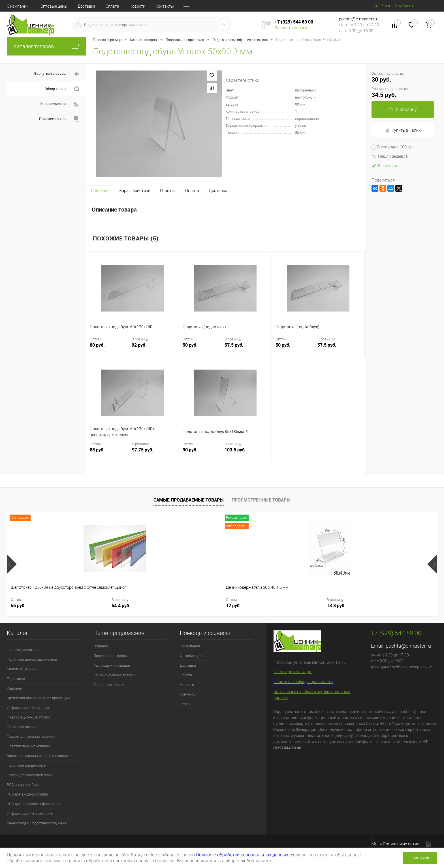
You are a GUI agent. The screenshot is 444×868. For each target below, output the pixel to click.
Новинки (101, 646)
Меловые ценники (22, 669)
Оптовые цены (54, 6)
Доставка (87, 6)
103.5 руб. (235, 450)
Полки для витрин (22, 727)
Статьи (186, 704)
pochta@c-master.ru (358, 19)
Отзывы (168, 191)
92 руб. (139, 345)
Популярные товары (111, 656)
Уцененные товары (109, 685)
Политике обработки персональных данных (242, 855)
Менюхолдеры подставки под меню (37, 823)
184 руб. (403, 606)
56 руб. (18, 606)
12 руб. (104, 606)
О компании (18, 6)
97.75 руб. (143, 450)
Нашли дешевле (389, 156)
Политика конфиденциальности (303, 682)
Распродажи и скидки (112, 665)
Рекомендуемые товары (114, 675)
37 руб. (190, 606)
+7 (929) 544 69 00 (294, 22)
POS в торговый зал (24, 785)
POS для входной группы (27, 794)
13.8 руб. (145, 606)
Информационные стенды (29, 708)
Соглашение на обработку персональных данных (312, 695)
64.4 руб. (59, 606)
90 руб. (203, 453)
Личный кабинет (397, 6)
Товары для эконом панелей (31, 736)
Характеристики (60, 104)
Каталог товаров (46, 46)
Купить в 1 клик (403, 130)
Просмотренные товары (261, 500)
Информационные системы (30, 813)
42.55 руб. (232, 606)
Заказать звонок (291, 28)
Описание (100, 191)
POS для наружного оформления (34, 804)
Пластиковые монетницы (28, 746)
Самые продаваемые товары (189, 500)
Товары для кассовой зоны (30, 775)
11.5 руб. (317, 606)
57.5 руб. (234, 345)
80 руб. (110, 348)
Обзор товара (62, 89)
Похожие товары (59, 119)
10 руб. (277, 606)
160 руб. (364, 606)
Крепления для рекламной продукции (38, 698)
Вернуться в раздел (57, 74)
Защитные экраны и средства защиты (39, 756)
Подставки (16, 679)
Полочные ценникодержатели (32, 659)
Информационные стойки (28, 717)
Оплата (112, 6)
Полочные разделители (26, 765)
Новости (137, 6)
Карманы (15, 688)
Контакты (165, 6)
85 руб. (110, 453)
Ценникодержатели (23, 650)
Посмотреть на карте (293, 672)
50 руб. (203, 348)
